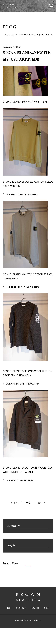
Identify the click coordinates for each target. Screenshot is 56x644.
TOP (9, 608)
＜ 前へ (14, 503)
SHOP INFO (21, 608)
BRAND (35, 608)
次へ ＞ (42, 503)
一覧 (28, 503)
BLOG (46, 608)
